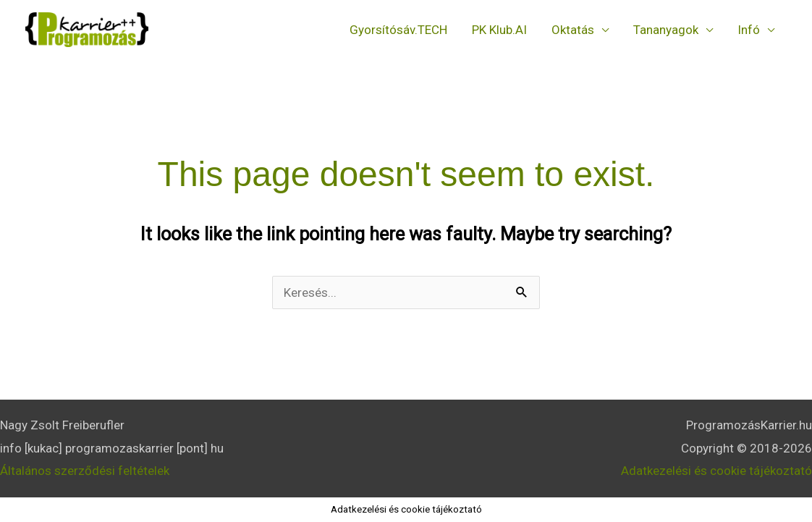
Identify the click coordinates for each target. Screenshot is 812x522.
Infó (749, 30)
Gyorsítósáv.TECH (398, 30)
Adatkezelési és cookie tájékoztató (716, 471)
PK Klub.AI (499, 30)
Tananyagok (666, 30)
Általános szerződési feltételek (85, 471)
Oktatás (573, 30)
